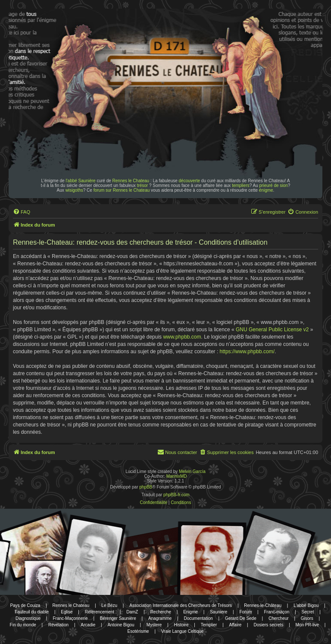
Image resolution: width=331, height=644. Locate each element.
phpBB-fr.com (176, 495)
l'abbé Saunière (80, 181)
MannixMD (177, 476)
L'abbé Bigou (306, 605)
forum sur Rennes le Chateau (122, 190)
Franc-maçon (276, 612)
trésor (143, 185)
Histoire (181, 625)
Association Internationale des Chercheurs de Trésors (181, 605)
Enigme (190, 612)
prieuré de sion (274, 185)
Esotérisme (138, 631)
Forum (245, 612)
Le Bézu (109, 605)
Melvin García (192, 471)
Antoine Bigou (121, 625)
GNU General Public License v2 (272, 330)
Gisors (307, 618)
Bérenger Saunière (118, 618)
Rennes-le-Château (263, 605)
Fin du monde (23, 625)
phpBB (146, 487)
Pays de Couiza (25, 605)
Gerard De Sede (241, 618)
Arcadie (88, 625)
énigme (266, 190)
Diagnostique (28, 618)
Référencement (100, 612)
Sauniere (219, 612)
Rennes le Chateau (131, 181)
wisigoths (74, 190)
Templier (209, 625)
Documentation (198, 618)
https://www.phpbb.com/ (247, 352)
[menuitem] (22, 212)
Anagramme (160, 618)
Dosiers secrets (268, 625)
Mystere (154, 625)
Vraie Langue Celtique (183, 631)
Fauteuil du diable (32, 612)
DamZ (132, 612)
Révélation (58, 625)
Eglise (67, 612)
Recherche (161, 612)
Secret (308, 612)
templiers (241, 185)
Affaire (236, 625)
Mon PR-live (307, 625)
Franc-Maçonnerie (70, 618)
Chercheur (279, 618)
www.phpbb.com (182, 337)
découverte (189, 181)
